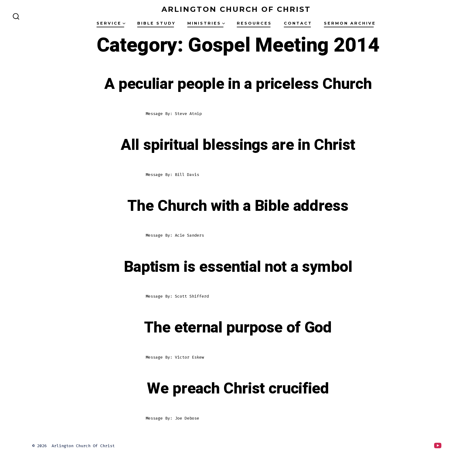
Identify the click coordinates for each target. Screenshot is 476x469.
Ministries (206, 23)
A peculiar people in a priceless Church (238, 84)
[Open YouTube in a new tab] (438, 445)
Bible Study (156, 23)
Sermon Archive (350, 23)
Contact (298, 23)
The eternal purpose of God (238, 328)
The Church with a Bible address (238, 206)
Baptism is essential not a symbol (238, 267)
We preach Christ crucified (238, 389)
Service (111, 23)
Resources (254, 23)
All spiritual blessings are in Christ (238, 145)
